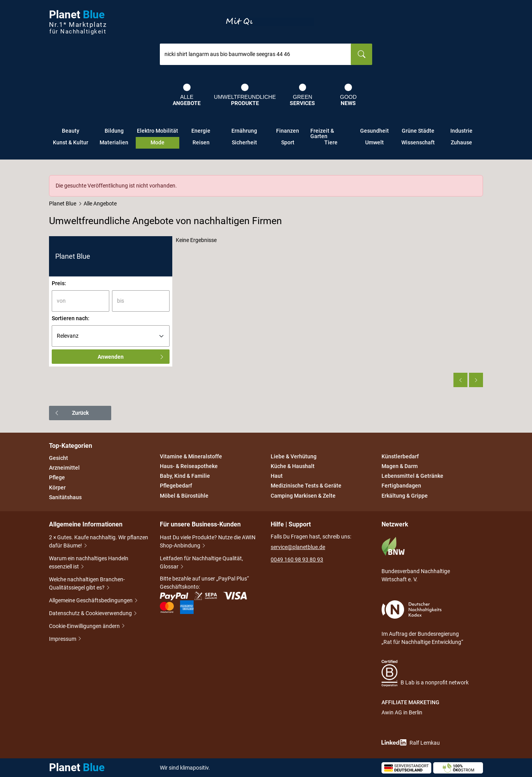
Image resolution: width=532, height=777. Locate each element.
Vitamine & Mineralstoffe (191, 456)
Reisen (201, 142)
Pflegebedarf (176, 486)
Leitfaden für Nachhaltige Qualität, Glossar (201, 563)
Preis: (59, 283)
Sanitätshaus (65, 497)
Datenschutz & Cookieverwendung (91, 614)
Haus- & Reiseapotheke (189, 466)
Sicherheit (244, 142)
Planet (78, 22)
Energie (201, 131)
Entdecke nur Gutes (268, 22)
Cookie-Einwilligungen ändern (85, 626)
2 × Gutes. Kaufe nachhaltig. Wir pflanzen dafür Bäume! (99, 542)
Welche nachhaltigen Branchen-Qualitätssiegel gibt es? (87, 584)
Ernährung (244, 131)
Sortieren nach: (71, 318)
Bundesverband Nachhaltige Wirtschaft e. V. (416, 560)
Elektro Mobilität (157, 131)
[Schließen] (478, 181)
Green (302, 95)
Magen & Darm (400, 466)
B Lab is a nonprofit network (425, 673)
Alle (187, 95)
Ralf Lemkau (411, 743)
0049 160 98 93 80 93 (297, 560)
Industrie (461, 131)
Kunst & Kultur (71, 142)
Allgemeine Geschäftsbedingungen (91, 601)
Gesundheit (374, 131)
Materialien (114, 142)
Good (348, 95)
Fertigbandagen (401, 486)
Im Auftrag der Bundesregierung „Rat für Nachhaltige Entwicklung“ (422, 623)
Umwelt (374, 142)
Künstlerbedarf (400, 456)
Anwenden (131, 357)
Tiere (331, 142)
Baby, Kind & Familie (185, 476)
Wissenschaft (418, 142)
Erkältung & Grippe (405, 496)
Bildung (114, 131)
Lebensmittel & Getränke (412, 476)
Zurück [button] (71, 413)
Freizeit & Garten (322, 132)
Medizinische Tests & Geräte (306, 486)
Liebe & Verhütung (294, 456)
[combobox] (255, 54)
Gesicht (59, 458)
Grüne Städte (418, 131)
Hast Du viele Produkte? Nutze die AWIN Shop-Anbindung (208, 542)
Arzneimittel (64, 468)
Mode (157, 142)
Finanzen (288, 131)
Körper (57, 488)
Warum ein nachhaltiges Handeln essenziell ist (89, 563)
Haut (277, 476)
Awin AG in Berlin (402, 712)
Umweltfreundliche (245, 95)
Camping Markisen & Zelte (303, 496)
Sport (288, 142)
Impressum (63, 639)
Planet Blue (63, 203)
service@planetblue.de (298, 547)
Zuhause (461, 142)
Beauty (71, 131)
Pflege (57, 478)
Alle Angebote (100, 203)
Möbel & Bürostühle (184, 496)
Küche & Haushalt (293, 466)
